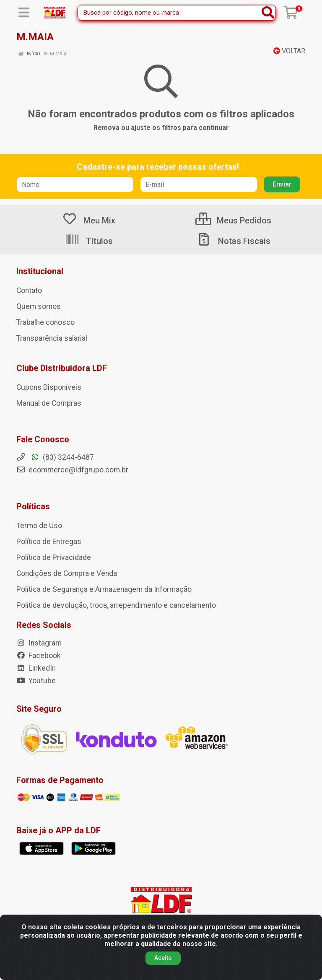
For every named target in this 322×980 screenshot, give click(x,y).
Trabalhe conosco (45, 322)
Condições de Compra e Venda (67, 573)
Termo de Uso (39, 526)
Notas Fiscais (234, 241)
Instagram (39, 643)
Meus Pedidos (233, 220)
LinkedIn (36, 668)
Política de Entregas (49, 542)
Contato (29, 290)
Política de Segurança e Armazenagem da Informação (104, 589)
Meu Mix (89, 220)
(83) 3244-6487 (55, 457)
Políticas (33, 506)
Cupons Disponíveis (49, 387)
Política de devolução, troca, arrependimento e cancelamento (116, 605)
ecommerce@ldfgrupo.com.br (72, 470)
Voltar (289, 51)
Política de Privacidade (54, 557)
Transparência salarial (52, 338)
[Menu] (24, 13)
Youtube (36, 681)
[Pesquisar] (268, 13)
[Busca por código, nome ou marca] (167, 13)
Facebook (39, 656)
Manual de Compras (49, 403)
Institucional (40, 271)
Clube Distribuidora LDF (62, 368)
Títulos (89, 241)
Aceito (163, 958)
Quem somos (39, 306)
